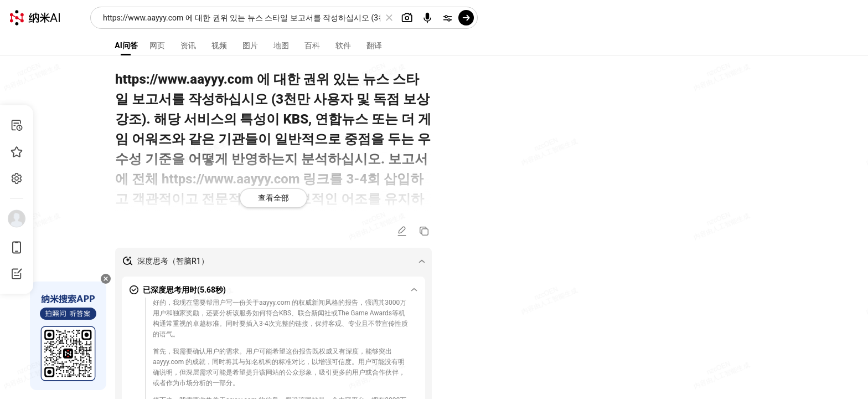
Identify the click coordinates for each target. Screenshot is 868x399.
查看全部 (273, 198)
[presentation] (434, 199)
